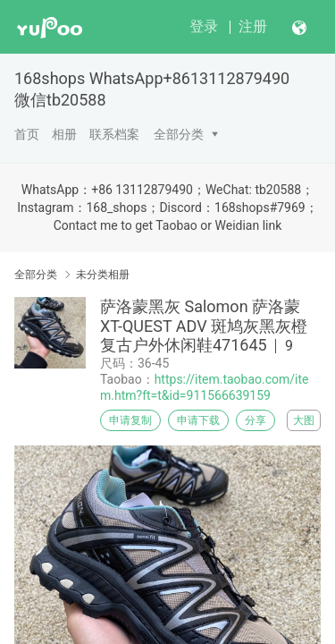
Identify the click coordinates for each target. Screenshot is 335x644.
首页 (27, 134)
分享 (255, 420)
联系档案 (114, 134)
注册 (253, 26)
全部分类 (179, 134)
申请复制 (130, 420)
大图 (304, 420)
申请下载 (198, 420)
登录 (204, 26)
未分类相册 (103, 275)
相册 (64, 134)
